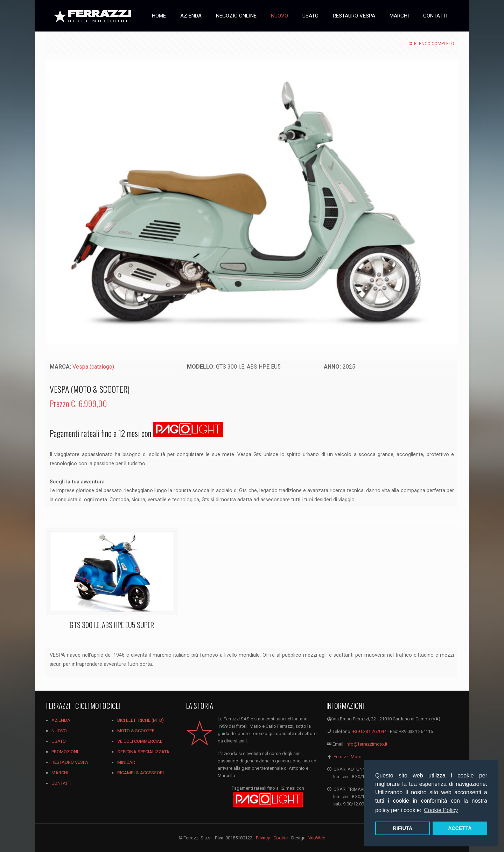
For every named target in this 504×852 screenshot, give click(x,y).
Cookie (281, 838)
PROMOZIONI (65, 752)
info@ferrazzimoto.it (366, 744)
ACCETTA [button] (460, 828)
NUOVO (59, 731)
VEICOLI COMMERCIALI (140, 741)
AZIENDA (61, 720)
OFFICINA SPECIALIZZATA (143, 752)
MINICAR (126, 762)
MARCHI (60, 773)
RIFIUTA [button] (402, 828)
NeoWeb (317, 838)
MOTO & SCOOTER (136, 731)
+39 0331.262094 (369, 731)
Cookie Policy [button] (441, 810)
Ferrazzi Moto (348, 757)
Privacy (263, 838)
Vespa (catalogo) (93, 367)
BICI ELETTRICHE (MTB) (141, 720)
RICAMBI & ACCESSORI (141, 773)
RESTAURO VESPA (70, 762)
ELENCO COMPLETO (431, 44)
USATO (59, 741)
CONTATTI (61, 783)
